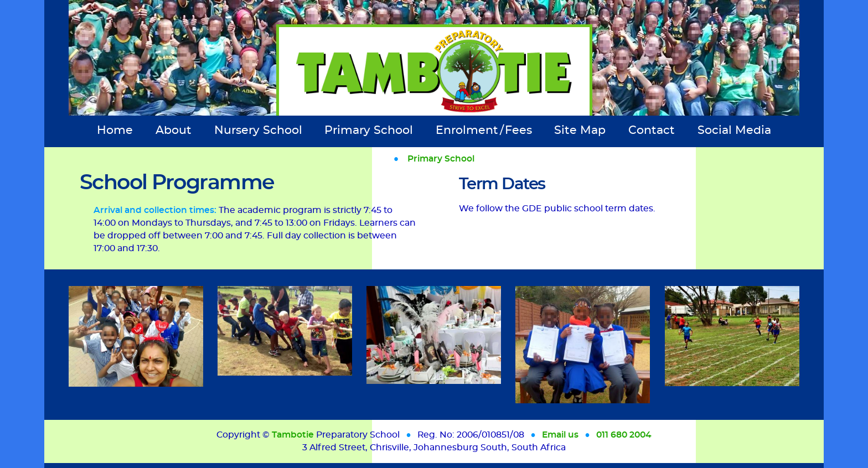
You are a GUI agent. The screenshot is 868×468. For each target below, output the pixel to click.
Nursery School (258, 130)
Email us (560, 435)
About (174, 130)
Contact (652, 130)
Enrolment (484, 130)
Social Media (734, 130)
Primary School (369, 130)
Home (115, 130)
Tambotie (293, 435)
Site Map (580, 130)
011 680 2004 (624, 435)
